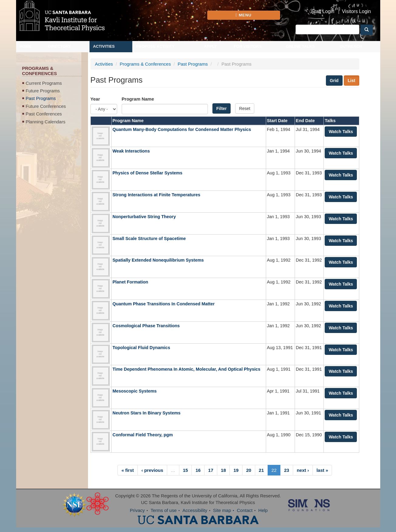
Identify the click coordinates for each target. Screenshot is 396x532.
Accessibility (195, 510)
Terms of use (164, 510)
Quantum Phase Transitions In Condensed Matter (164, 304)
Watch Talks (341, 132)
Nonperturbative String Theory (144, 217)
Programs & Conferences (145, 64)
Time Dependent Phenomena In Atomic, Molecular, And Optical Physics (186, 369)
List (352, 81)
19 (236, 470)
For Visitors (248, 46)
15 (186, 470)
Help (263, 510)
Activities (104, 46)
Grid (334, 81)
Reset (245, 108)
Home (26, 46)
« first (128, 470)
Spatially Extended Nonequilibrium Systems (158, 260)
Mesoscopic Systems (135, 391)
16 (198, 470)
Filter (222, 108)
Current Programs (44, 83)
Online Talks (300, 46)
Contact (245, 510)
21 (261, 470)
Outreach (351, 46)
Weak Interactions (131, 151)
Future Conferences (46, 106)
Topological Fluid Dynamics (141, 348)
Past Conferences (44, 114)
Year (95, 99)
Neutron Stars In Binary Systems (147, 413)
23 (287, 470)
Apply (210, 46)
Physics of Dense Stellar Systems (147, 173)
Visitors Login (357, 12)
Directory (59, 46)
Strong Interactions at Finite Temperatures (156, 195)
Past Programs (41, 98)
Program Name (138, 99)
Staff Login (323, 12)
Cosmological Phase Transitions (146, 326)
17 (211, 470)
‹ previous (152, 470)
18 (223, 470)
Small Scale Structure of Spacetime (149, 239)
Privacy (137, 510)
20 (249, 470)
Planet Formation (130, 282)
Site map (222, 510)
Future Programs (43, 91)
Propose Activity (155, 46)
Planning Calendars (46, 122)
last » (322, 470)
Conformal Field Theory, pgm (143, 435)
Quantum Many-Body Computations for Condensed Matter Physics (182, 129)
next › (303, 470)
